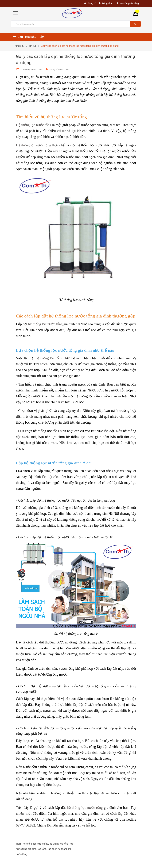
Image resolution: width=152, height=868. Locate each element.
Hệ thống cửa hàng (129, 3)
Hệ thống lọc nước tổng (34, 125)
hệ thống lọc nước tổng (45, 324)
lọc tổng (42, 849)
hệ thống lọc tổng (49, 358)
